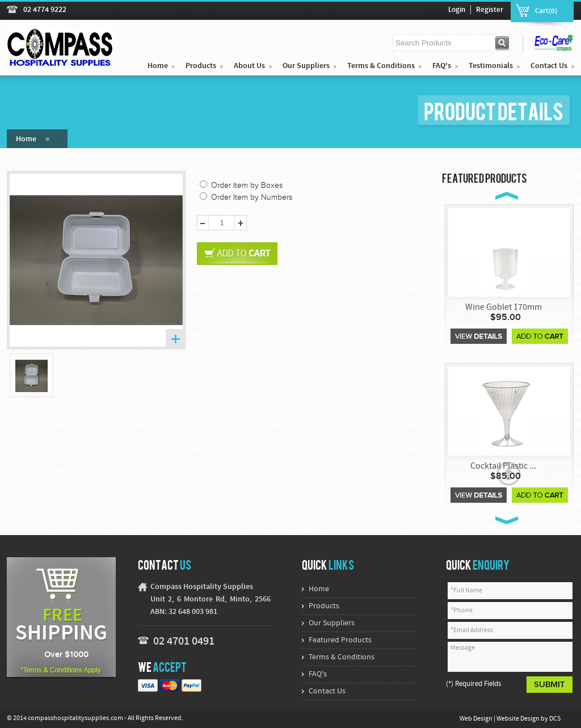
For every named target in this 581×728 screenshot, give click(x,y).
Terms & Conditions (381, 66)
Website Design (519, 719)
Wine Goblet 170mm (504, 308)
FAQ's (442, 66)
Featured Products (340, 640)
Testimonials (491, 66)
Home (158, 66)
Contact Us (549, 66)
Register (490, 10)
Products (201, 66)
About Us (249, 66)
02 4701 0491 (184, 642)
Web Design (477, 719)
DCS (555, 719)
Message (510, 657)
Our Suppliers (306, 66)
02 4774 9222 (45, 10)
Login (457, 10)
